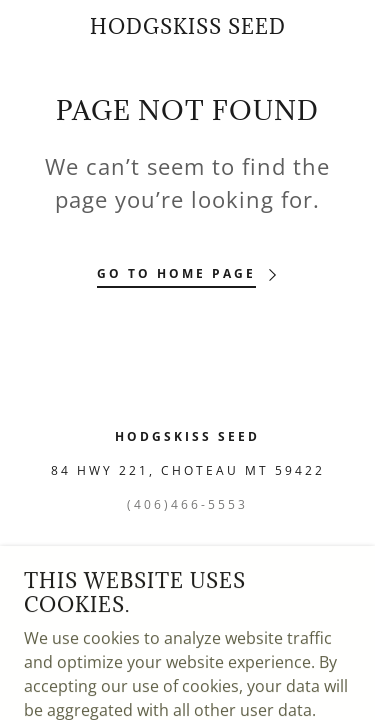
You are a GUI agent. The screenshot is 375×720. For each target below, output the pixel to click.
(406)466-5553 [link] (187, 504)
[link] (187, 27)
